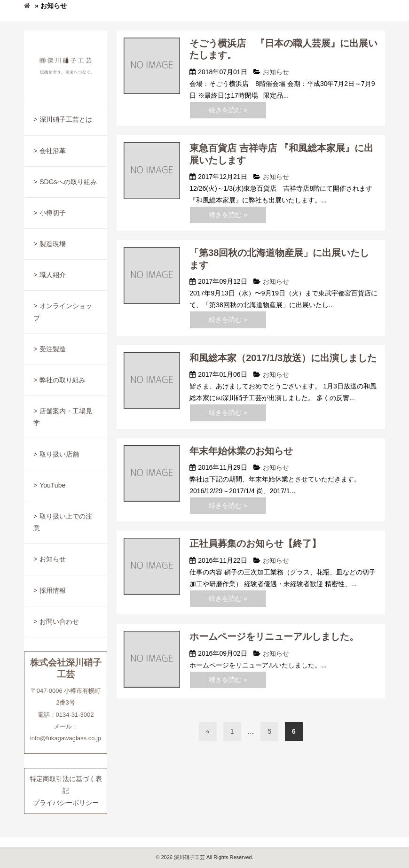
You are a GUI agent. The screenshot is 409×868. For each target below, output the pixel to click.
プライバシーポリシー (66, 803)
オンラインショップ (63, 312)
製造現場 (53, 244)
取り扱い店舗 (59, 454)
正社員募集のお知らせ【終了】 (255, 543)
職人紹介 (53, 275)
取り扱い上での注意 (63, 522)
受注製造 (53, 349)
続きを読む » (228, 110)
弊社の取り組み (63, 380)
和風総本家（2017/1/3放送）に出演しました (283, 358)
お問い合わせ (59, 621)
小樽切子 (53, 213)
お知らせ (53, 559)
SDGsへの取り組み (68, 182)
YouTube (52, 485)
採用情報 (53, 590)
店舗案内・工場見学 (63, 417)
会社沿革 (53, 151)
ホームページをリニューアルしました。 (274, 636)
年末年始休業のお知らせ (241, 451)
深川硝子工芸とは (66, 119)
